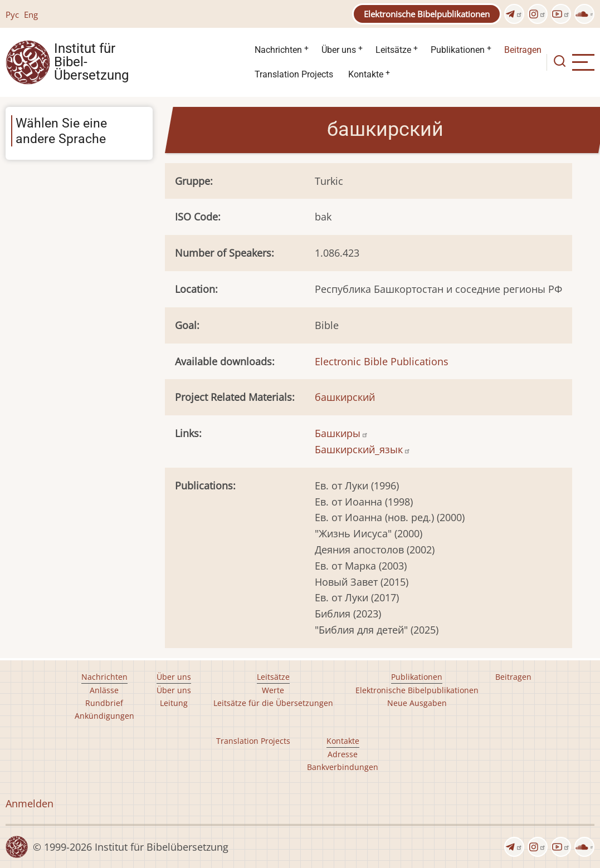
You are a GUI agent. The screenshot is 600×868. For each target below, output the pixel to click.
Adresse (343, 754)
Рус (12, 14)
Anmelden (30, 803)
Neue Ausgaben (417, 703)
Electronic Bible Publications (382, 361)
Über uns (339, 50)
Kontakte (366, 74)
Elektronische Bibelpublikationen (427, 14)
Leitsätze (393, 50)
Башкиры (342, 433)
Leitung (174, 703)
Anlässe (104, 690)
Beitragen (523, 50)
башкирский (345, 397)
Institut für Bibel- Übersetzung (91, 62)
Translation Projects (294, 74)
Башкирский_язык (363, 449)
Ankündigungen (104, 716)
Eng (31, 14)
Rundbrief (104, 703)
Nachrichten (278, 50)
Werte (273, 690)
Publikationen (458, 50)
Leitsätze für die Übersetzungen (273, 703)
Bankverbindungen (343, 767)
